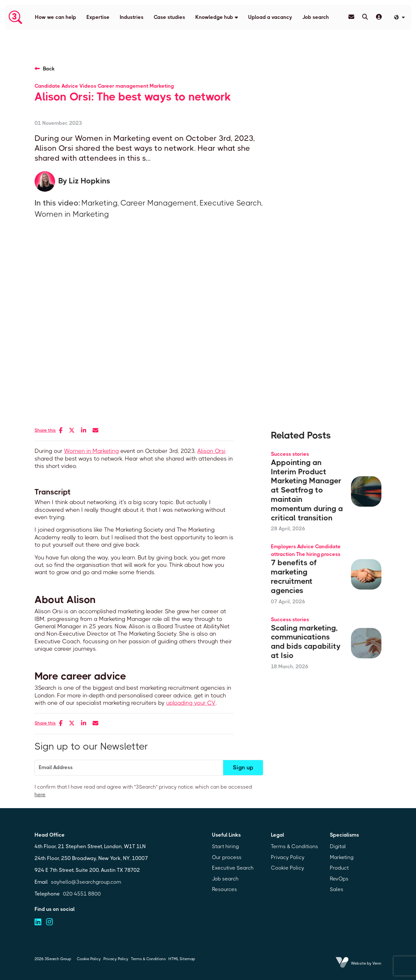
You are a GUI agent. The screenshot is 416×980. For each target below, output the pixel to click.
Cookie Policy (288, 868)
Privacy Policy (288, 857)
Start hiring (225, 846)
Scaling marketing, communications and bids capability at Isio (306, 642)
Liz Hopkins (90, 181)
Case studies (169, 17)
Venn (377, 963)
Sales (337, 889)
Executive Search (230, 203)
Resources (224, 889)
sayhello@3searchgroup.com (86, 882)
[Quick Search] (365, 17)
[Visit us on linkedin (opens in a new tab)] (38, 922)
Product (339, 868)
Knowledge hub (214, 17)
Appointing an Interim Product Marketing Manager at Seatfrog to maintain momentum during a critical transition (307, 490)
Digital (338, 846)
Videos (88, 86)
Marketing (162, 86)
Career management (123, 86)
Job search (316, 17)
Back (49, 69)
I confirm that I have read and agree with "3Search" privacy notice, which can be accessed (143, 791)
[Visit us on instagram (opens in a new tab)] (49, 922)
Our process (227, 857)
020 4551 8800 (82, 894)
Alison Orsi (211, 451)
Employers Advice (292, 546)
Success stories (290, 454)
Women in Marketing (72, 214)
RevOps (339, 879)
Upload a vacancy (270, 17)
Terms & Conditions (294, 846)
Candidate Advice (56, 86)
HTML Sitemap (182, 959)
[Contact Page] (351, 17)
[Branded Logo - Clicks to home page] (15, 17)
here (40, 795)
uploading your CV (191, 703)
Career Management (159, 203)
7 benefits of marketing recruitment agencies (294, 576)
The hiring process (318, 554)
